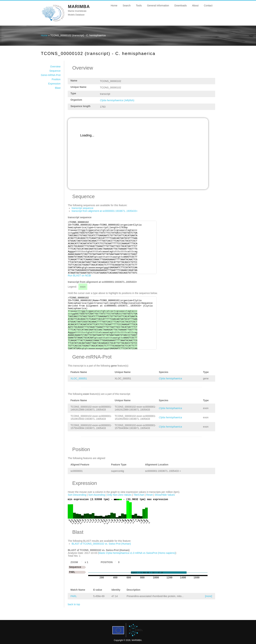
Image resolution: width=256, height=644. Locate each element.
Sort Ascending (97, 495)
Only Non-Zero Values (119, 495)
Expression (54, 84)
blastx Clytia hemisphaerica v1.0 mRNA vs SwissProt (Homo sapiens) (137, 553)
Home (114, 6)
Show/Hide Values (165, 495)
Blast (58, 88)
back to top (74, 604)
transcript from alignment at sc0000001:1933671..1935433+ (105, 211)
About (195, 6)
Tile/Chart (139, 495)
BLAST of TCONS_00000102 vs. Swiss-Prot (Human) (101, 544)
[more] (209, 596)
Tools (139, 6)
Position (56, 79)
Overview (55, 67)
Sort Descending (77, 495)
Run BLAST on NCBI (79, 275)
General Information (158, 6)
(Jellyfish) (117, 100)
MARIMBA (79, 6)
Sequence (55, 71)
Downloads (181, 6)
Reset (149, 495)
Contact (208, 6)
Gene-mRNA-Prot (51, 75)
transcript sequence (82, 208)
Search (127, 6)
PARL (74, 596)
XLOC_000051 (79, 378)
